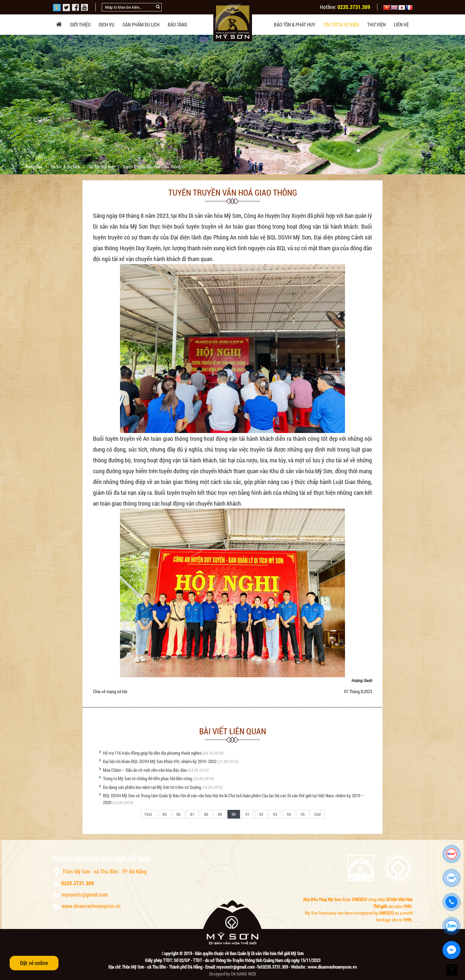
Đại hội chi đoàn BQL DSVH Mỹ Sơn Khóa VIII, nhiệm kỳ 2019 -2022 (160, 761)
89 (220, 814)
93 (275, 814)
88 (206, 814)
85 (165, 814)
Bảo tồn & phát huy (295, 24)
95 (303, 814)
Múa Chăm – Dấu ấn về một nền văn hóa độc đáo (145, 770)
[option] (232, 120)
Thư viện (376, 24)
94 (289, 814)
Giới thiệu (80, 24)
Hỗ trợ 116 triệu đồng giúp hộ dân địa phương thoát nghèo (152, 753)
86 (178, 814)
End (318, 814)
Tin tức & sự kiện (341, 24)
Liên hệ (401, 24)
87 (192, 814)
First (148, 814)
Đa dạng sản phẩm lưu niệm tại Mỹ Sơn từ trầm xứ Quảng (152, 787)
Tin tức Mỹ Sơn (102, 167)
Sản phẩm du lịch (141, 24)
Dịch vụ (106, 24)
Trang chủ (34, 167)
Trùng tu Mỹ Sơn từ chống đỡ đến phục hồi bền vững (147, 778)
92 (261, 814)
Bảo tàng (177, 24)
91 (247, 814)
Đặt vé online (34, 963)
